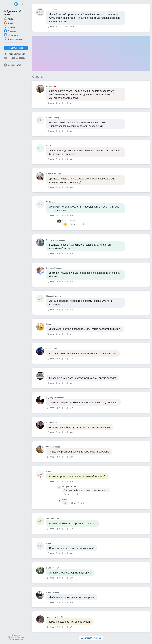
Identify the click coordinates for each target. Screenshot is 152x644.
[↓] (76, 27)
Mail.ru (9, 19)
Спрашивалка (12, 65)
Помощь (20, 637)
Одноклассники (13, 39)
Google (9, 23)
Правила (12, 637)
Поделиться (80, 26)
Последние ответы (15, 58)
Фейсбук (10, 31)
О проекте (16, 635)
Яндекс (9, 27)
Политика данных (16, 639)
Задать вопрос (16, 48)
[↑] (71, 27)
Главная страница (14, 54)
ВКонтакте (11, 35)
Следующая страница (91, 638)
